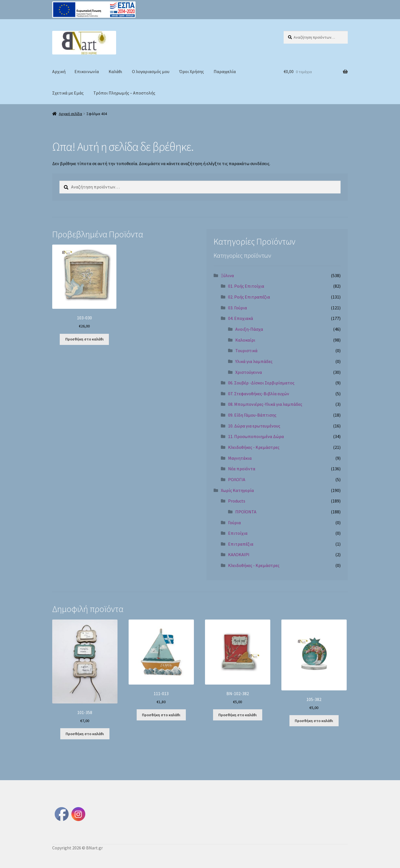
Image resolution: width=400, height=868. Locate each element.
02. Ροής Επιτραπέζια (249, 297)
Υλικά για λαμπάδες (254, 361)
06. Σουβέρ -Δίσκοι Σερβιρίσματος (261, 383)
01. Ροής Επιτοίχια (246, 286)
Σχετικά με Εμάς (68, 93)
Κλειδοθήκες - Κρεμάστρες (254, 447)
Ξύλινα (227, 275)
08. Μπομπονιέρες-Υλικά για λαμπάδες (265, 404)
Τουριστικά (246, 350)
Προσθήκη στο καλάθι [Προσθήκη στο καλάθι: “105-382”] (314, 721)
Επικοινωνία (87, 71)
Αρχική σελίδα (71, 114)
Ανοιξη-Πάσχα (249, 329)
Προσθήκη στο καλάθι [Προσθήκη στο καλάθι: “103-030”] (84, 339)
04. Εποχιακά (241, 318)
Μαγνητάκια (240, 458)
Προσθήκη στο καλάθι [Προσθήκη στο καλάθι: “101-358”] (85, 734)
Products (237, 501)
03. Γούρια (237, 308)
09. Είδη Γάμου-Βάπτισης (252, 415)
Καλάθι (115, 71)
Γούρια (234, 523)
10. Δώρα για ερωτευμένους (254, 426)
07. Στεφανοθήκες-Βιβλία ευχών (259, 394)
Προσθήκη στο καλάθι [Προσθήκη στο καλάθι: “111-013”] (161, 715)
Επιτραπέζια (241, 544)
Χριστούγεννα (249, 372)
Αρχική (59, 71)
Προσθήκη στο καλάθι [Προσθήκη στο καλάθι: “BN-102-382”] (237, 715)
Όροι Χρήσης (192, 71)
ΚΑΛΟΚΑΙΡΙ (239, 554)
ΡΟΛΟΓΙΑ (237, 479)
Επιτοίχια (238, 533)
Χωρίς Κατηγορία (237, 490)
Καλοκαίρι (245, 340)
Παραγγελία (225, 71)
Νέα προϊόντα (242, 469)
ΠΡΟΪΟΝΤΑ (246, 512)
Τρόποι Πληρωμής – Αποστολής (124, 93)
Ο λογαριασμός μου (151, 71)
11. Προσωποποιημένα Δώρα (256, 436)
